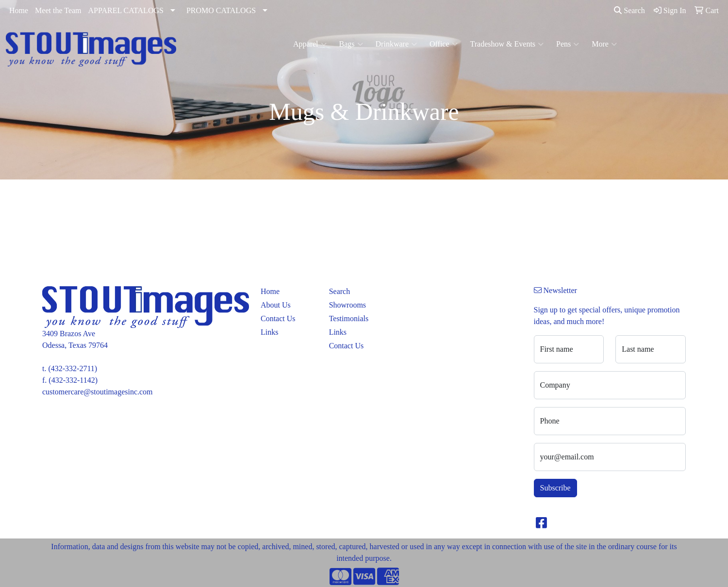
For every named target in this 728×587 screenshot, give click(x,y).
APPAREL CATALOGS (126, 10)
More (604, 44)
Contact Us (278, 318)
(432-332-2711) (73, 368)
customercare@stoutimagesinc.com (98, 392)
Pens (568, 44)
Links (269, 332)
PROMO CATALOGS (221, 10)
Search (629, 10)
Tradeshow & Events (507, 44)
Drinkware (396, 44)
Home (19, 10)
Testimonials (349, 318)
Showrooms (347, 305)
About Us (276, 305)
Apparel (310, 44)
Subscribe (555, 488)
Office (444, 44)
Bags (351, 44)
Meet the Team (58, 10)
